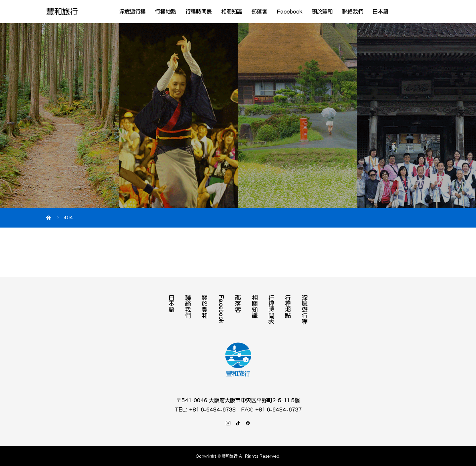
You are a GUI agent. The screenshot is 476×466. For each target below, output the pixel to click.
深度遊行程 (133, 12)
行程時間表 (199, 12)
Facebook (290, 12)
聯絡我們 (353, 12)
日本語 (380, 12)
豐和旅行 (62, 12)
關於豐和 (322, 12)
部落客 (259, 12)
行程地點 (166, 12)
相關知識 (232, 12)
